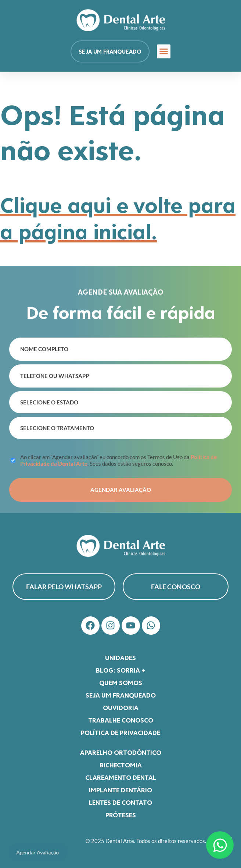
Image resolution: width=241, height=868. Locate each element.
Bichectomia (121, 765)
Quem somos (121, 682)
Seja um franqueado (121, 695)
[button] (164, 51)
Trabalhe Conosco (121, 720)
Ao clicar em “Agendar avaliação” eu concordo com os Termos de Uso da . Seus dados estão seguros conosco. (118, 460)
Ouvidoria (121, 707)
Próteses (121, 815)
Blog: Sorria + (120, 670)
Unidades (120, 658)
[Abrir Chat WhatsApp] (220, 845)
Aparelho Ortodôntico (121, 752)
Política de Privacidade (120, 732)
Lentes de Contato (120, 802)
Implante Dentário (120, 790)
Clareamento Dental (121, 777)
